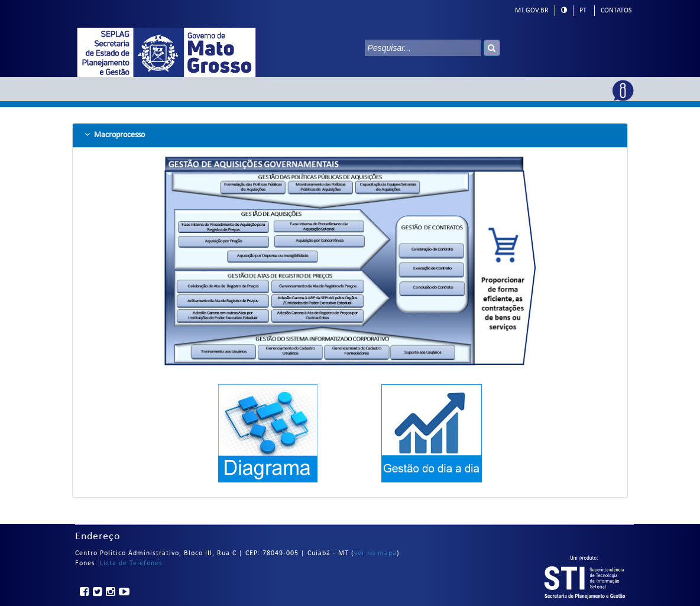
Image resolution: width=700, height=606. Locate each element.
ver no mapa (375, 553)
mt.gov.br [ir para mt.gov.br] (532, 11)
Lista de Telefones (131, 563)
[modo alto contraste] (564, 10)
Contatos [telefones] (616, 11)
